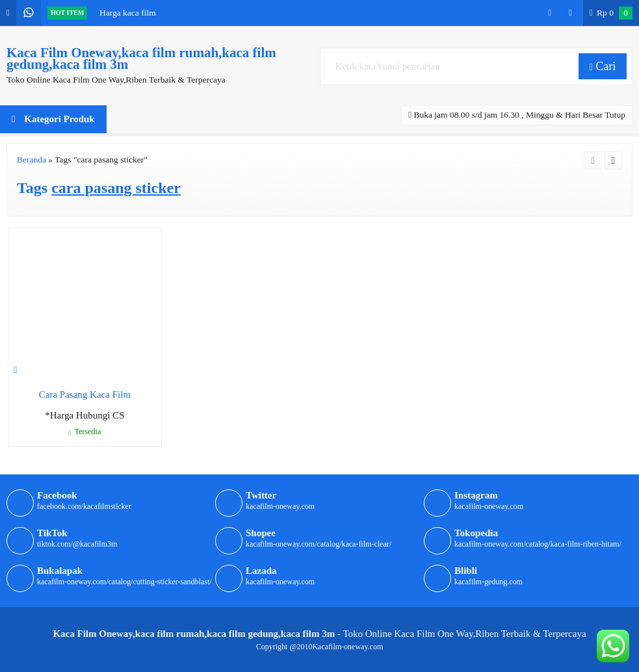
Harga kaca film (128, 13)
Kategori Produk (53, 119)
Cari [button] (603, 66)
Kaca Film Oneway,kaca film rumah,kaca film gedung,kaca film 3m (141, 58)
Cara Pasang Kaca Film (85, 394)
